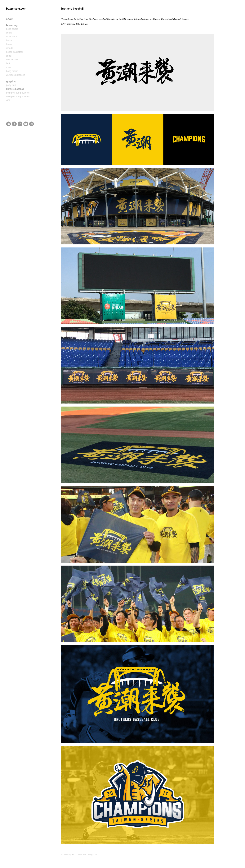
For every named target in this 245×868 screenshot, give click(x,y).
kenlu (9, 33)
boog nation (12, 71)
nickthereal (12, 37)
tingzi (9, 56)
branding (12, 25)
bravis (9, 40)
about (10, 19)
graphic (11, 81)
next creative (13, 60)
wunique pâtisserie (16, 75)
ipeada (10, 48)
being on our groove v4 (18, 97)
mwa (9, 67)
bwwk (9, 44)
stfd (8, 100)
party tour (11, 85)
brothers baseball (15, 89)
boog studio (12, 29)
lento (9, 63)
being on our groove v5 (18, 93)
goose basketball (15, 52)
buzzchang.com (16, 9)
